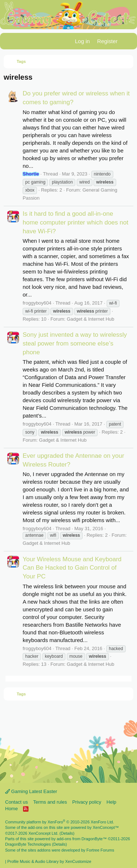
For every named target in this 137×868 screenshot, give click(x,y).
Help (112, 802)
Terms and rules (50, 802)
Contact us (16, 802)
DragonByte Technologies (28, 844)
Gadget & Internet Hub (91, 319)
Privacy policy (87, 802)
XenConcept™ (106, 827)
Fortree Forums (100, 850)
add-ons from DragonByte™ (82, 839)
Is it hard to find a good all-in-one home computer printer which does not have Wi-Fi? (75, 222)
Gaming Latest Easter (31, 791)
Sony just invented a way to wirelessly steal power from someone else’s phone (75, 344)
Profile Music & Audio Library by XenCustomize (49, 861)
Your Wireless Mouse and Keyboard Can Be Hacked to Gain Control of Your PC (72, 568)
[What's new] (128, 41)
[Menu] (10, 41)
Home (12, 809)
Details (67, 833)
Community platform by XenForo (60, 822)
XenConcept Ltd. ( (45, 833)
